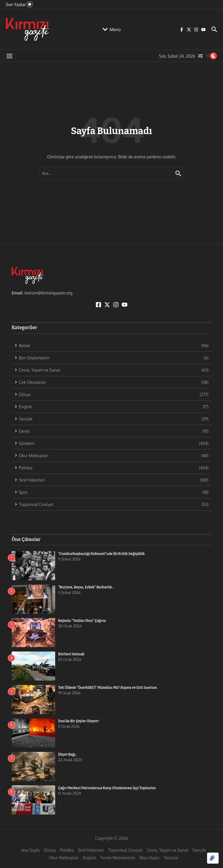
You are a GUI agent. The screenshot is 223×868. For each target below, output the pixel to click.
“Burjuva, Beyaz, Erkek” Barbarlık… (86, 587)
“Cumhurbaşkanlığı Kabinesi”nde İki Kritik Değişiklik (101, 554)
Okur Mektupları (64, 858)
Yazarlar (171, 858)
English (89, 858)
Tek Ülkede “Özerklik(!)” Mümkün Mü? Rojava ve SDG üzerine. (108, 688)
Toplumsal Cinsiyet (125, 850)
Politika (67, 850)
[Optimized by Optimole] (213, 858)
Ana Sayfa (31, 850)
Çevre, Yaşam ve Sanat (168, 850)
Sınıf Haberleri (91, 850)
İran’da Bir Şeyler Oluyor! (79, 721)
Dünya (50, 850)
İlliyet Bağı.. (68, 755)
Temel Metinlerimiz (118, 858)
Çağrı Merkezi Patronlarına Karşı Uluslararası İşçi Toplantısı (107, 788)
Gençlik (199, 850)
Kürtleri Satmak (71, 654)
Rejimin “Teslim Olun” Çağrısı (82, 621)
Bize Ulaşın (150, 858)
